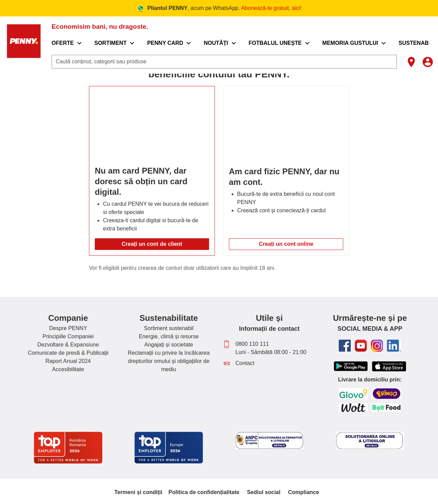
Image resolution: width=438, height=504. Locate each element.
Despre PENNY (68, 328)
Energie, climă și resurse (169, 336)
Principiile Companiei (68, 336)
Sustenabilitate (169, 318)
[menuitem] (75, 43)
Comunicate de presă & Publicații (68, 353)
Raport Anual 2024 (68, 361)
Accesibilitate (68, 369)
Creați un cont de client (152, 244)
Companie (68, 318)
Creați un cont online (286, 244)
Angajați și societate (169, 345)
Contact (245, 363)
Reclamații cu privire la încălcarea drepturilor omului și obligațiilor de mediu (169, 361)
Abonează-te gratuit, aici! (271, 8)
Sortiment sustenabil (169, 328)
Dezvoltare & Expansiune (68, 345)
